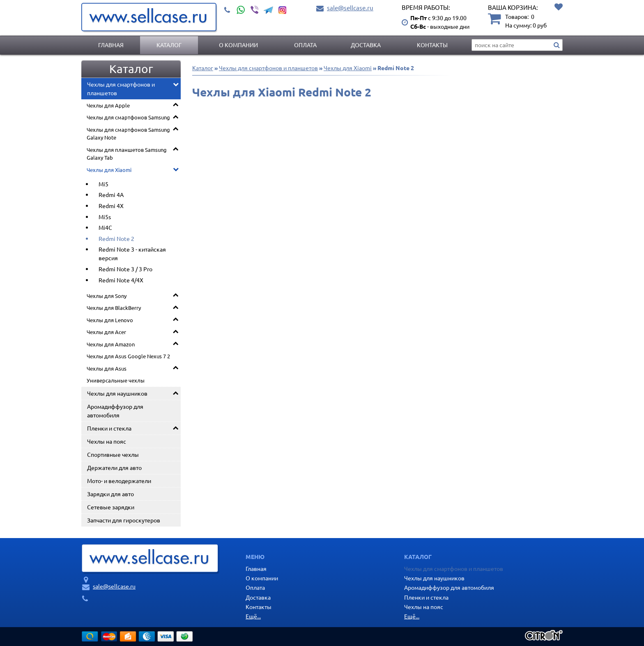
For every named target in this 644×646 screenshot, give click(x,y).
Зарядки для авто (110, 494)
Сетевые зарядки (111, 507)
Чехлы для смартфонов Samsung (128, 117)
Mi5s (105, 217)
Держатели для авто (114, 467)
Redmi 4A (111, 195)
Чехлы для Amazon (111, 344)
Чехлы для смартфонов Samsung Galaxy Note (128, 134)
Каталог (169, 45)
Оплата (305, 45)
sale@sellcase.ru (350, 8)
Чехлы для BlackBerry (114, 308)
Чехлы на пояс (107, 441)
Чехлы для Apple (108, 105)
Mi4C (105, 227)
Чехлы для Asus (107, 368)
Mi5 (103, 184)
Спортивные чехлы (113, 454)
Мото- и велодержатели (119, 481)
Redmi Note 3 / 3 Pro (125, 269)
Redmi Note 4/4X (121, 280)
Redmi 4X (111, 206)
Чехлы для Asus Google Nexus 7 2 (128, 356)
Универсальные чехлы (116, 380)
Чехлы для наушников (117, 393)
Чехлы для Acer (106, 332)
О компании (238, 45)
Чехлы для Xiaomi (109, 170)
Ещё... (253, 616)
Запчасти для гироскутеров (124, 520)
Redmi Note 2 (116, 238)
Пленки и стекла (109, 428)
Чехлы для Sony (107, 296)
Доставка (366, 45)
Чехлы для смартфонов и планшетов (121, 88)
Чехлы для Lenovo (110, 320)
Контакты (432, 45)
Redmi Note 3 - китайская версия (132, 253)
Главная (111, 45)
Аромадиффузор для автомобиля (115, 411)
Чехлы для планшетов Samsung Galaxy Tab (127, 154)
